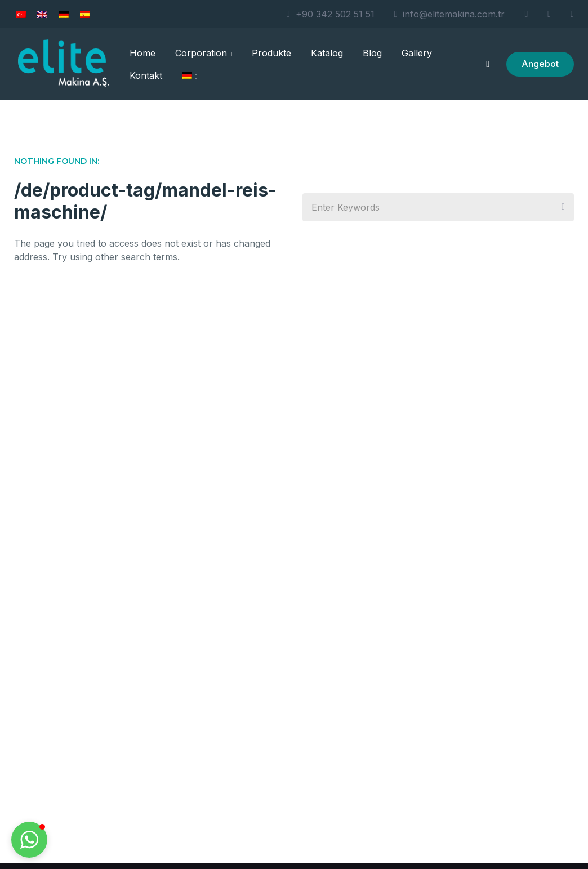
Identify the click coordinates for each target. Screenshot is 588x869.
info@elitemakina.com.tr (450, 14)
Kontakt (146, 75)
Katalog (327, 53)
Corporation (204, 53)
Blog (372, 53)
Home (142, 53)
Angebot (540, 64)
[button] (29, 840)
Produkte (271, 53)
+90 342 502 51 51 (331, 14)
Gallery (417, 53)
